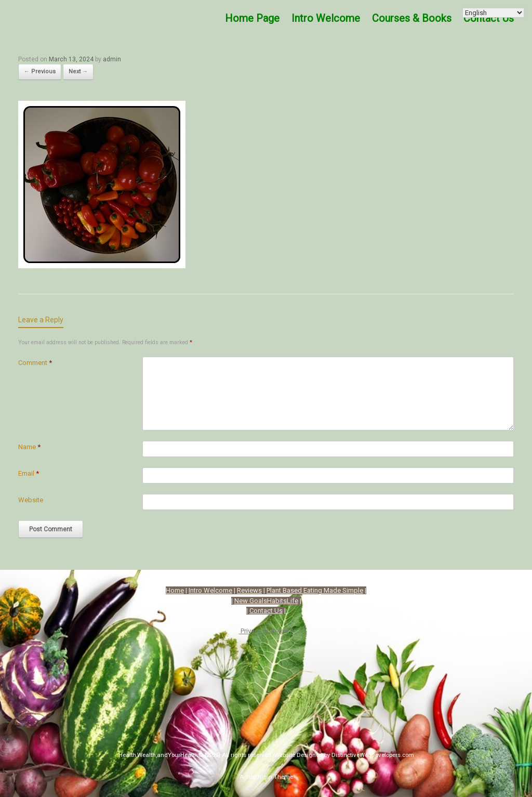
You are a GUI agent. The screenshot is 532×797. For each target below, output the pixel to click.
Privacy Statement (266, 631)
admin (112, 59)
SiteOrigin (259, 777)
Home (175, 590)
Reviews (249, 590)
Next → (78, 71)
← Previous (40, 71)
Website (31, 500)
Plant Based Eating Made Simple (315, 590)
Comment (35, 363)
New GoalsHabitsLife (266, 601)
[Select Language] (493, 13)
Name (29, 447)
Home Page (252, 18)
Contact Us (489, 18)
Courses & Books (412, 18)
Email (29, 473)
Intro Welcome (326, 18)
